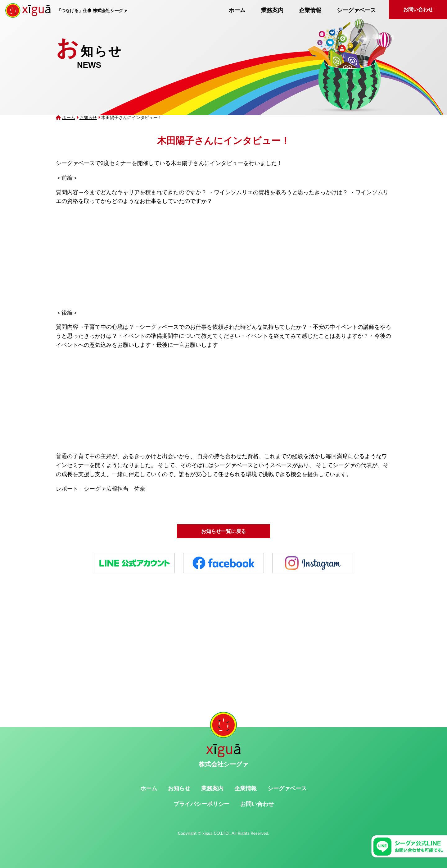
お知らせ (88, 117)
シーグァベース (356, 10)
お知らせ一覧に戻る (223, 531)
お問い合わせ (418, 9)
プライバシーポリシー (201, 804)
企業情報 (310, 10)
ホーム (237, 10)
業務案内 (272, 10)
